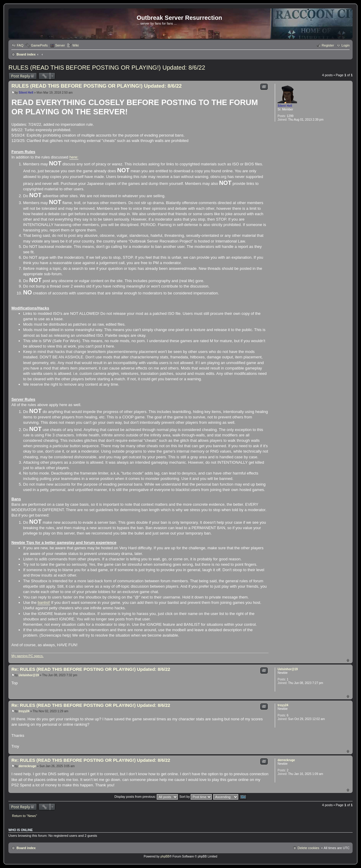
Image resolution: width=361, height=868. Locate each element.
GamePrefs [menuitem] (39, 45)
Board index (26, 54)
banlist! (44, 603)
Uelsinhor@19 (288, 669)
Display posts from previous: (146, 797)
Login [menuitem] (346, 45)
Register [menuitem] (328, 45)
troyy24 (283, 705)
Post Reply (21, 76)
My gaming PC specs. (27, 656)
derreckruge (286, 760)
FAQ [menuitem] (20, 45)
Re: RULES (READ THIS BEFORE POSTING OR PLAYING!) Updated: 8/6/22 (91, 669)
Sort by (196, 797)
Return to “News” (24, 816)
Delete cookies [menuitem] (308, 848)
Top (348, 660)
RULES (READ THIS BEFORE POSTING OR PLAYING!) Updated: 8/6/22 (107, 68)
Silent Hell (285, 106)
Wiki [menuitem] (76, 45)
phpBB (165, 856)
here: (74, 157)
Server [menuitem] (60, 45)
